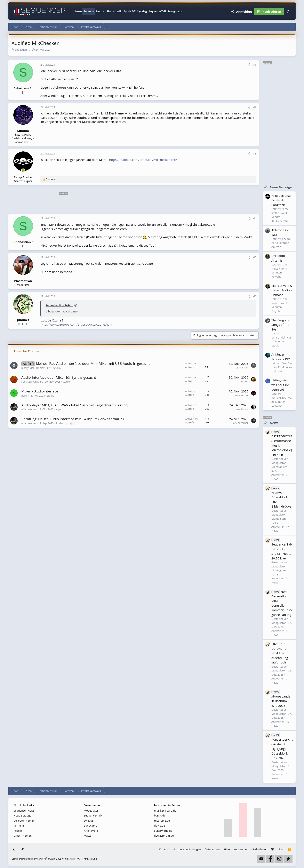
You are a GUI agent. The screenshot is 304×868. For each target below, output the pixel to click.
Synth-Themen (23, 836)
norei (24, 396)
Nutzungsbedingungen (187, 849)
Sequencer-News (24, 811)
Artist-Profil (91, 831)
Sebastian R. (22, 50)
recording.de (162, 821)
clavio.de (159, 826)
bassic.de (160, 815)
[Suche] (288, 11)
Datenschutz (213, 849)
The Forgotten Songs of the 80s (281, 325)
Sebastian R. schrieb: (59, 305)
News (79, 11)
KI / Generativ (280, 221)
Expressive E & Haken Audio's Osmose (282, 290)
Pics (109, 11)
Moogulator (175, 11)
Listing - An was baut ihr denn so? (280, 385)
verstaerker (242, 395)
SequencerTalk (157, 11)
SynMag (142, 11)
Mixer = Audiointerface (40, 391)
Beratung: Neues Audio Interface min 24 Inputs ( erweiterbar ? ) (73, 419)
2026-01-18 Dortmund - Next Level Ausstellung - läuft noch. (281, 653)
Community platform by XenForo (43, 859)
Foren (87, 11)
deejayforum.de (164, 836)
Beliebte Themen (24, 821)
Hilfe (227, 849)
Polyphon (277, 277)
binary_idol (28, 368)
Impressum (241, 849)
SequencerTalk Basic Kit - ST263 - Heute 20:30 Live (282, 549)
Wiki (120, 11)
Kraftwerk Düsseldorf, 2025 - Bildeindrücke (281, 497)
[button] (93, 11)
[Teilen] (249, 65)
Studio (57, 368)
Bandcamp (91, 826)
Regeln (18, 831)
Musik (275, 345)
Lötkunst (277, 371)
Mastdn (89, 836)
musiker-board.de (165, 811)
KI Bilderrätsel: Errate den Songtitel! (282, 200)
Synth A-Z (130, 11)
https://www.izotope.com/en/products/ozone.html (76, 324)
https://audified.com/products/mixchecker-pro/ (143, 160)
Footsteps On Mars (32, 382)
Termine (19, 826)
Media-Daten (259, 849)
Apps (58, 409)
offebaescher (29, 409)
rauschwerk (242, 409)
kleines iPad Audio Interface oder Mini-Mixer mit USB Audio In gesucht (93, 363)
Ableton (276, 247)
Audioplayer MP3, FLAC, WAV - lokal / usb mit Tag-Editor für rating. (75, 405)
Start (282, 849)
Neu (99, 11)
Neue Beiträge (281, 187)
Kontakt (164, 849)
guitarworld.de (163, 831)
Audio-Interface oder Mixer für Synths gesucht (59, 377)
